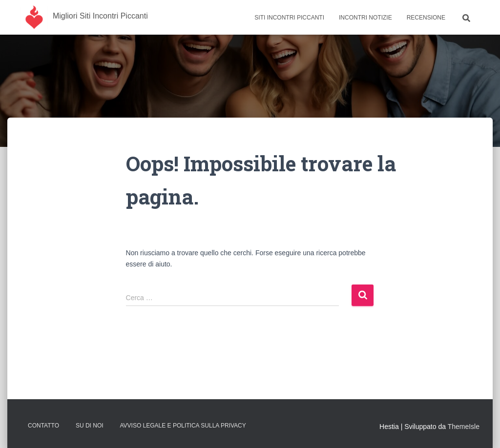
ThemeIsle (464, 427)
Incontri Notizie (365, 18)
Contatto (43, 426)
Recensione (426, 18)
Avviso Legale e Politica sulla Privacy (183, 426)
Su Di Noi (90, 426)
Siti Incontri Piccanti (289, 18)
